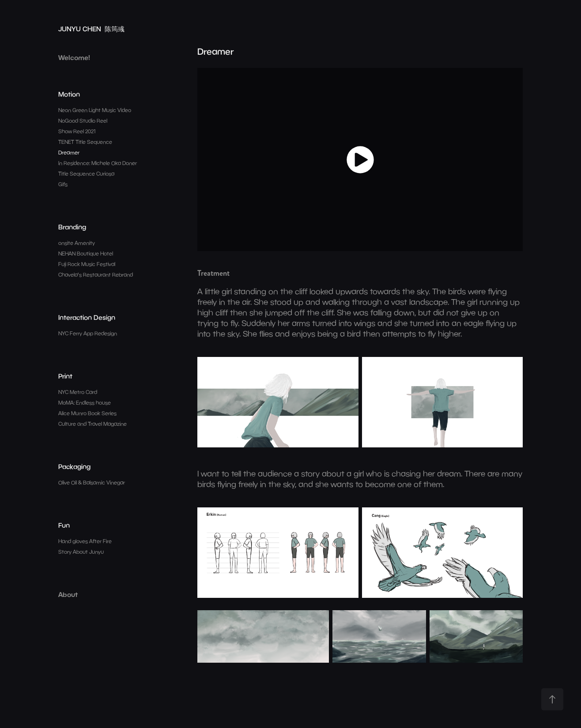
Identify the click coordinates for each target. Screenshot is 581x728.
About (68, 594)
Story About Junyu (81, 552)
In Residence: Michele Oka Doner (98, 163)
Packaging (74, 466)
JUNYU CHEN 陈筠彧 (91, 29)
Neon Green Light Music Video (95, 110)
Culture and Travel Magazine (92, 424)
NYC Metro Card (78, 392)
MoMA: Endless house (85, 403)
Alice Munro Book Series (87, 413)
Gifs (63, 184)
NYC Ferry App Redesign (88, 333)
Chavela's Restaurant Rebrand (96, 275)
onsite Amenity (77, 243)
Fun (64, 525)
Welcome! (74, 57)
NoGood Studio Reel (83, 121)
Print (65, 376)
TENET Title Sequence (85, 142)
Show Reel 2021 (77, 131)
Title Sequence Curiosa (86, 174)
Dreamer (69, 152)
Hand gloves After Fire (85, 541)
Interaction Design (87, 317)
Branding (72, 227)
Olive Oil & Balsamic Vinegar (92, 482)
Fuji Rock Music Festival (87, 264)
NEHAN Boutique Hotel (86, 253)
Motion (69, 94)
